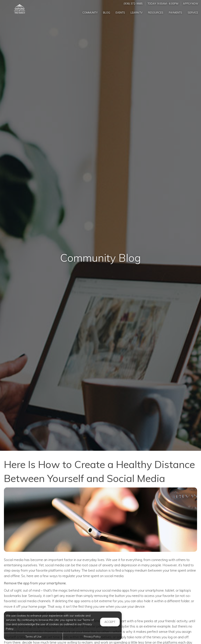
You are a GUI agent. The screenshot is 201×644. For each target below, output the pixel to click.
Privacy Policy (92, 636)
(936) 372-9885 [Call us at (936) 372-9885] (133, 4)
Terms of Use (33, 636)
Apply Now (191, 4)
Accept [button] (110, 622)
